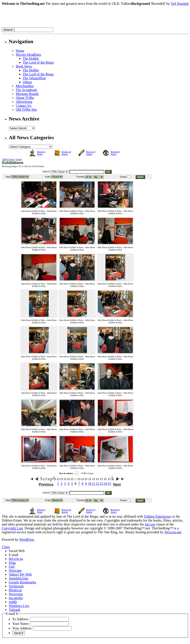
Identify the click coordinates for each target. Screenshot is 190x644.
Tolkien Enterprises (158, 516)
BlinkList (15, 590)
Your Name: (21, 624)
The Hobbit (31, 58)
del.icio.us (16, 559)
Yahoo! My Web (20, 574)
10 (90, 484)
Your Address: (22, 628)
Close (6, 547)
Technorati (16, 586)
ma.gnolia (16, 598)
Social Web (17, 551)
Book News (24, 66)
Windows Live (19, 606)
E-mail (14, 555)
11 (94, 484)
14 (105, 484)
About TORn (25, 98)
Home (20, 51)
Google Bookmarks (22, 582)
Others (27, 82)
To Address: (21, 619)
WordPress (27, 540)
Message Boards (27, 94)
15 (109, 484)
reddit (13, 602)
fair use (150, 524)
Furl (12, 567)
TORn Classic (8, 159)
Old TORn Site (26, 109)
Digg (12, 563)
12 (97, 484)
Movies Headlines (28, 55)
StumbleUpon (18, 578)
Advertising (24, 102)
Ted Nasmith (180, 4)
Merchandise (25, 86)
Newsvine (16, 594)
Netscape (15, 570)
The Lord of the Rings (38, 62)
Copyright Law (12, 528)
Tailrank (15, 610)
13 (101, 484)
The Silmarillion (34, 78)
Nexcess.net (173, 532)
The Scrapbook (26, 90)
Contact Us (24, 106)
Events (19, 159)
